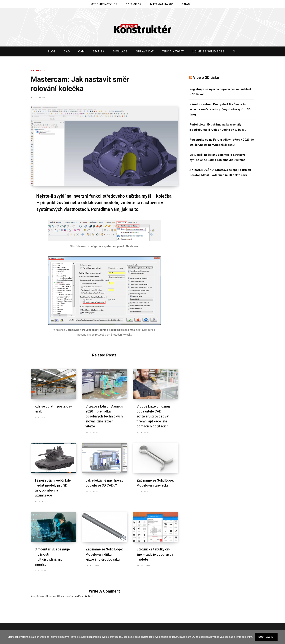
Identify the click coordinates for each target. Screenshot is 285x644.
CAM (81, 51)
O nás (186, 4)
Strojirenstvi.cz (104, 4)
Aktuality (38, 71)
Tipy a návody (173, 51)
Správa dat (145, 51)
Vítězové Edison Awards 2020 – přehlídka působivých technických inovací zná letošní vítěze (104, 416)
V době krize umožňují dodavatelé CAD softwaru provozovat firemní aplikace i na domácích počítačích (153, 416)
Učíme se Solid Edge (208, 51)
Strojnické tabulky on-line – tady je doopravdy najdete (155, 554)
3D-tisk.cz (134, 4)
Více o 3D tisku (206, 77)
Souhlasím (266, 637)
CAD (67, 51)
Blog (52, 51)
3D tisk (99, 51)
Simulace (120, 51)
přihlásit (89, 596)
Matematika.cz (162, 4)
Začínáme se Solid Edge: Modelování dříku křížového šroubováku (104, 554)
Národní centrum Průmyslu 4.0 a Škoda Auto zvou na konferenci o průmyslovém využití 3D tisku (220, 109)
